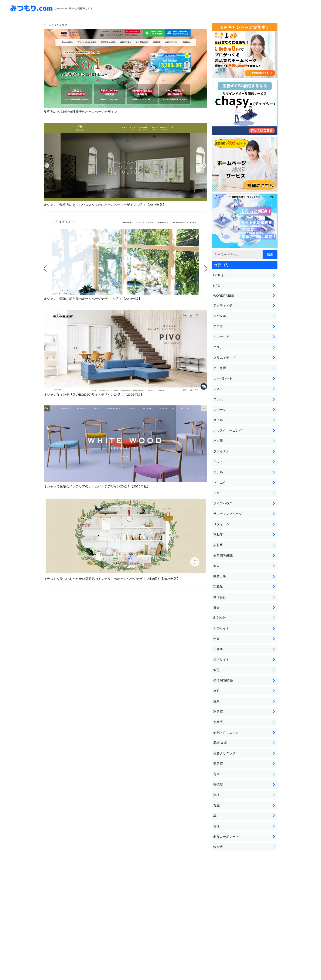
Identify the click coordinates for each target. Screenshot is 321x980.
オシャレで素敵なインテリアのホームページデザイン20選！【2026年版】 (126, 447)
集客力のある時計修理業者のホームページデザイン (126, 71)
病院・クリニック (226, 732)
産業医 (218, 722)
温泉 (216, 701)
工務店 (218, 649)
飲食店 (218, 847)
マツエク (220, 482)
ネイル (218, 420)
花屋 (216, 774)
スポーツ (220, 410)
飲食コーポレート (226, 836)
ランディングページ (228, 514)
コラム (218, 399)
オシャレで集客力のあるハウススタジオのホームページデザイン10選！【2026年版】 (126, 165)
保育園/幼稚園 (223, 555)
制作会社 (220, 597)
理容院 (218, 712)
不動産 (218, 535)
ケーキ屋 (220, 368)
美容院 (218, 764)
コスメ (218, 389)
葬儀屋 (218, 784)
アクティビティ (224, 305)
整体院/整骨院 (223, 680)
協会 (216, 607)
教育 (216, 670)
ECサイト (220, 275)
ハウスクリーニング (228, 430)
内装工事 (220, 576)
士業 (216, 639)
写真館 (218, 587)
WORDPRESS (224, 295)
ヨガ (216, 493)
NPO (217, 285)
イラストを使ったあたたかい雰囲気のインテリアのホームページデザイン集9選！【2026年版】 (126, 539)
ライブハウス (223, 503)
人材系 (218, 545)
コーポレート (223, 378)
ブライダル (221, 451)
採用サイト (221, 659)
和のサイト (221, 628)
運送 (216, 826)
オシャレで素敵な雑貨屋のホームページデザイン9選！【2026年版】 (126, 258)
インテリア (221, 337)
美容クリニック (224, 753)
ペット (218, 462)
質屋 (216, 805)
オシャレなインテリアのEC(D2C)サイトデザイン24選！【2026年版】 (126, 353)
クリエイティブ (224, 358)
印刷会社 (220, 618)
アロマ (218, 326)
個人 (216, 566)
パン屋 (218, 441)
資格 (216, 795)
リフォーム (221, 524)
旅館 (216, 691)
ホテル (218, 472)
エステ (218, 347)
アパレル (220, 316)
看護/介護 (220, 743)
